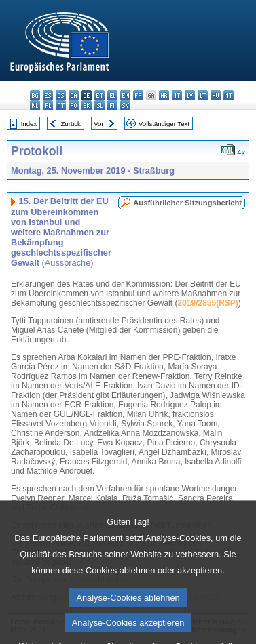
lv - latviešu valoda (190, 95)
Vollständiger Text (164, 124)
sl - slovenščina (99, 105)
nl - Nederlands (35, 105)
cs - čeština (61, 95)
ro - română (74, 105)
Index (29, 124)
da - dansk (74, 95)
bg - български (35, 95)
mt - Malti (228, 95)
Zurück (71, 124)
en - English (125, 95)
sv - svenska (125, 105)
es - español (48, 95)
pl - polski (48, 105)
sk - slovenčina (87, 105)
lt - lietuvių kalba (203, 95)
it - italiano (177, 95)
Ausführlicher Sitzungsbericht (187, 203)
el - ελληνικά (112, 95)
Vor (98, 124)
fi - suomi (112, 105)
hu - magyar (216, 95)
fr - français (138, 95)
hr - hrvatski (164, 95)
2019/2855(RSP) (207, 303)
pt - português (61, 105)
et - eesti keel (99, 95)
